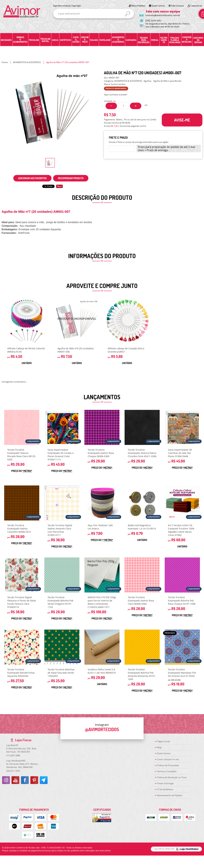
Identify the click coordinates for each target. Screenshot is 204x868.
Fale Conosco (178, 6)
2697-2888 (13, 755)
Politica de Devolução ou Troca (172, 777)
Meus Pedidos (138, 6)
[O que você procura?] (127, 14)
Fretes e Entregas (166, 783)
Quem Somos (164, 753)
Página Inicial (163, 741)
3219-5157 (153, 21)
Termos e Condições (167, 771)
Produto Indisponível (77, 321)
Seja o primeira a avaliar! (116, 95)
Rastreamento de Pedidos (170, 795)
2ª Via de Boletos (165, 789)
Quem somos (158, 6)
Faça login (76, 6)
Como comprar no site (168, 759)
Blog (159, 747)
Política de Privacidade (168, 765)
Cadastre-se (196, 6)
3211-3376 (13, 771)
